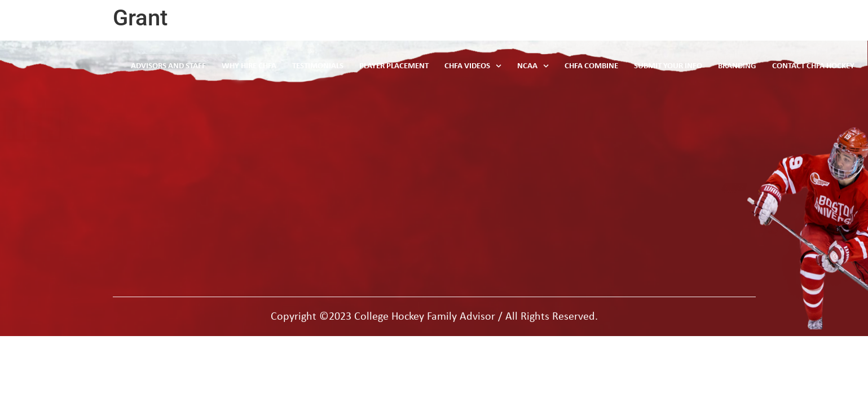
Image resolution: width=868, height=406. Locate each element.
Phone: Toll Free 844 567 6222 (647, 134)
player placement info (315, 166)
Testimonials (345, 66)
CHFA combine (301, 189)
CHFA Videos (494, 66)
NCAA (551, 66)
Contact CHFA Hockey (816, 66)
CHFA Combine (606, 66)
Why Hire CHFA (279, 66)
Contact (457, 143)
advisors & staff (474, 120)
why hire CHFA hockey (318, 212)
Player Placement (418, 66)
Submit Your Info (679, 66)
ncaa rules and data (313, 120)
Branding (744, 66)
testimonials (296, 143)
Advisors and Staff (202, 66)
